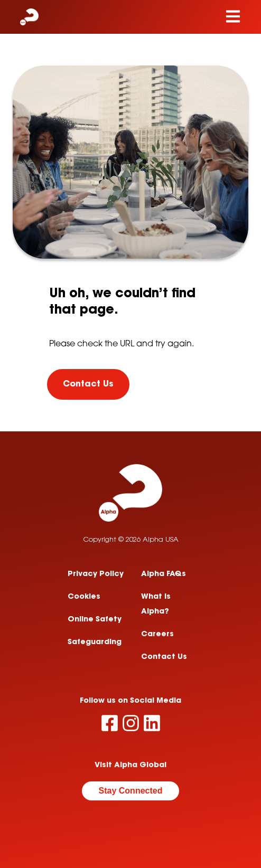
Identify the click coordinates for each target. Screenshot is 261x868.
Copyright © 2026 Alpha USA (131, 540)
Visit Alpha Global (130, 766)
